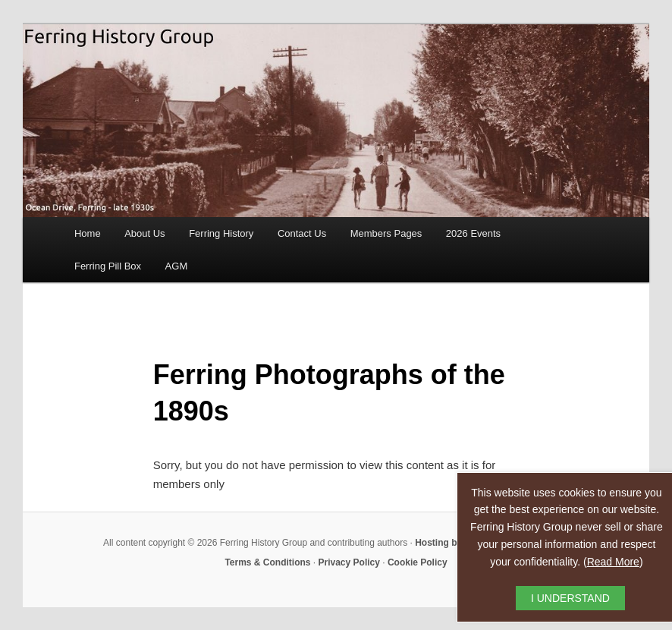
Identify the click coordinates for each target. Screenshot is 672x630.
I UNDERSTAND (570, 598)
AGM (177, 266)
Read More (613, 562)
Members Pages (386, 233)
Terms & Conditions (267, 562)
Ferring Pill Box (108, 266)
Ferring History (221, 233)
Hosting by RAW (450, 543)
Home (88, 233)
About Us (144, 233)
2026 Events (473, 233)
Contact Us (302, 233)
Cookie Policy (418, 562)
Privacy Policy (349, 562)
